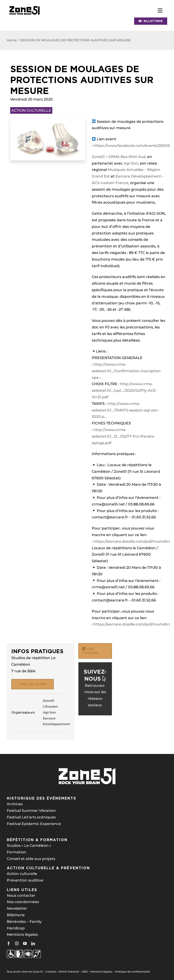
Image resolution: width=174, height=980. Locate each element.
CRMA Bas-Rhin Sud (127, 157)
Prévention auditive (25, 880)
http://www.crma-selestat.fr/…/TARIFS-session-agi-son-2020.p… (125, 410)
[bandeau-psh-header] (24, 5)
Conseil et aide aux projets (31, 859)
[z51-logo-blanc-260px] (87, 769)
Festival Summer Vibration (31, 811)
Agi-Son (131, 163)
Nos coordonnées (23, 902)
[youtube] (25, 943)
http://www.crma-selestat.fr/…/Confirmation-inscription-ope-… (127, 371)
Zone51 (98, 157)
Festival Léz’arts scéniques (31, 817)
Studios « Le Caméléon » (29, 846)
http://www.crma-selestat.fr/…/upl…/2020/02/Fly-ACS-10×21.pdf (124, 390)
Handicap (16, 928)
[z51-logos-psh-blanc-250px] (24, 952)
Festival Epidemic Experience (34, 824)
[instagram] (17, 943)
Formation (17, 852)
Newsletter (17, 908)
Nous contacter (21, 895)
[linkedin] (33, 943)
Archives (15, 804)
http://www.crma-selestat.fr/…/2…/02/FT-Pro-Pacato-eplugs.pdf (123, 436)
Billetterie (16, 915)
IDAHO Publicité (69, 972)
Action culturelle (22, 874)
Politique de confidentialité (133, 972)
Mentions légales (22, 934)
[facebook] (9, 943)
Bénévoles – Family (24, 922)
